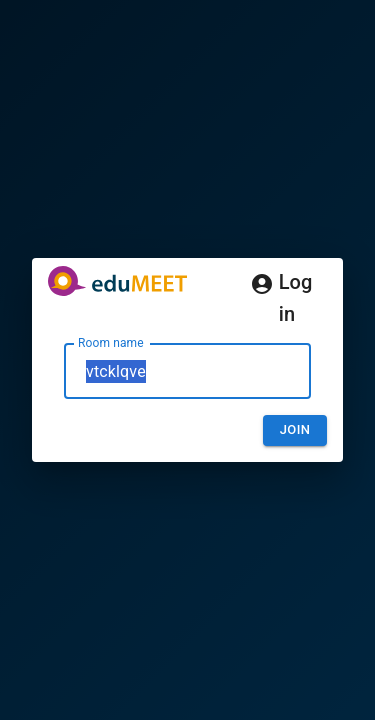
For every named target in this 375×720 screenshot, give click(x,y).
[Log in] (262, 284)
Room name (111, 343)
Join (295, 429)
